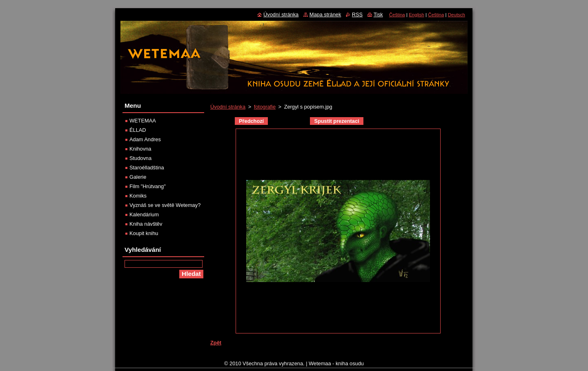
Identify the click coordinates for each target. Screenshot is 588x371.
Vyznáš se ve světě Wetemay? (165, 205)
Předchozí (251, 121)
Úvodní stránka (228, 107)
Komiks (138, 196)
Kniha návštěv (146, 224)
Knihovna (140, 149)
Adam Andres (145, 139)
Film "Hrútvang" (148, 186)
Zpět (216, 343)
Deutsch (457, 15)
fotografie (265, 107)
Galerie (138, 177)
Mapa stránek (325, 14)
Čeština (397, 15)
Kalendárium (144, 214)
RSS (357, 14)
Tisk (378, 14)
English (416, 15)
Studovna (140, 158)
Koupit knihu (144, 233)
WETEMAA (143, 121)
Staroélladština (147, 168)
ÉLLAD (138, 130)
